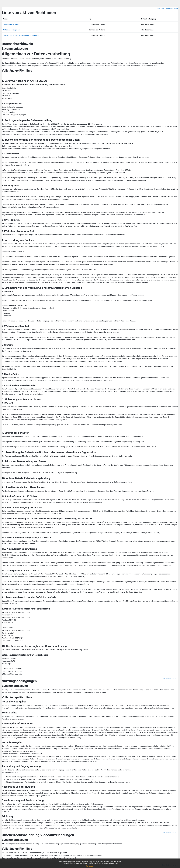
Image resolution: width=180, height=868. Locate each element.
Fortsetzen (90, 866)
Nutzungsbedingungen (82, 863)
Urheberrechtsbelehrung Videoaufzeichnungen (104, 863)
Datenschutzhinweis (68, 863)
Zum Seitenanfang (170, 678)
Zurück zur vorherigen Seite (168, 8)
